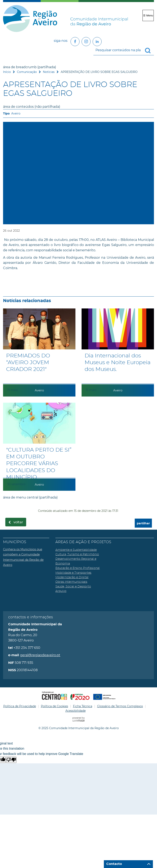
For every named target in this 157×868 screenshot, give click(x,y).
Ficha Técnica (83, 706)
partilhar (143, 523)
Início (7, 72)
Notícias (49, 72)
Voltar (18, 522)
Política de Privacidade (20, 706)
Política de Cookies (54, 706)
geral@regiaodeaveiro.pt (40, 655)
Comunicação (27, 72)
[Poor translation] (11, 760)
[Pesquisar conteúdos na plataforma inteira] (149, 51)
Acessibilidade (76, 711)
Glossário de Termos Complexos (120, 706)
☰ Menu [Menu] (148, 15)
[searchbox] (124, 50)
